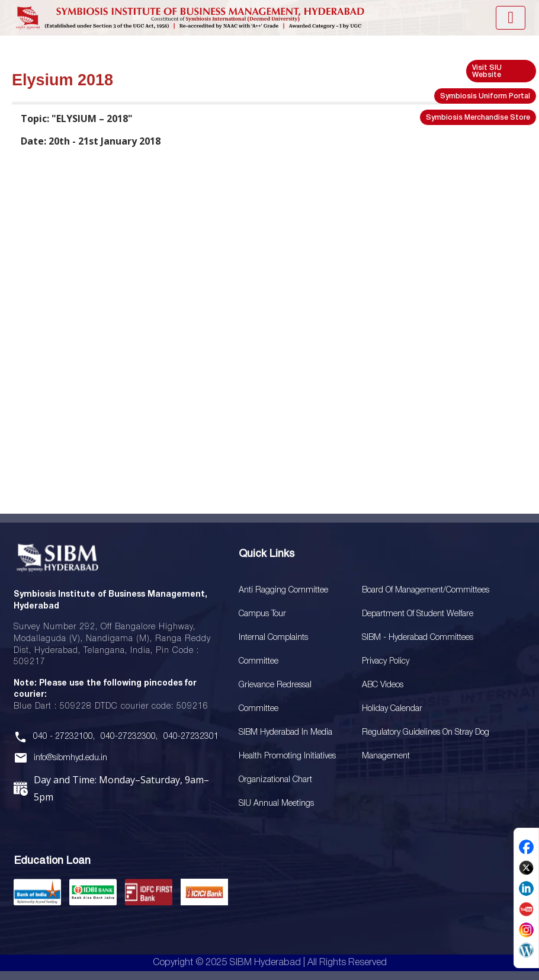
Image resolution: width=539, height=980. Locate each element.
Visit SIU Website (487, 71)
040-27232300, (129, 737)
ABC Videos (383, 685)
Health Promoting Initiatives (287, 756)
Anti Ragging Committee (283, 590)
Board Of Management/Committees (426, 590)
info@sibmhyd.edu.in (70, 758)
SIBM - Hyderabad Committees (418, 638)
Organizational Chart (275, 780)
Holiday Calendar (392, 709)
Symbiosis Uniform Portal (485, 96)
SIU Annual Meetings (276, 804)
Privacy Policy (386, 662)
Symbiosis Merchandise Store (478, 118)
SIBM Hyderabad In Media (285, 733)
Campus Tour (262, 614)
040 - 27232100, (64, 737)
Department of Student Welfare (418, 614)
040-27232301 (191, 737)
